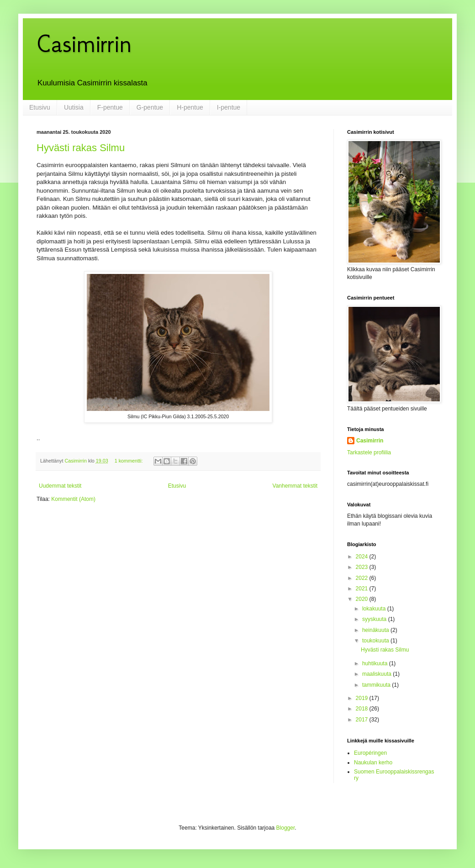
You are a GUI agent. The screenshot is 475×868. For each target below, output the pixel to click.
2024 (363, 557)
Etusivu (40, 107)
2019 (363, 698)
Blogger (286, 828)
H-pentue (190, 107)
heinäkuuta (376, 630)
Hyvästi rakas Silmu (81, 148)
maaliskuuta (377, 674)
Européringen (370, 753)
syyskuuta (375, 619)
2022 (363, 578)
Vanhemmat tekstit (295, 486)
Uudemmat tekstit (60, 486)
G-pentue (150, 107)
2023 (363, 567)
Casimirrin (84, 44)
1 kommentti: (129, 461)
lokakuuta (375, 609)
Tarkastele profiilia (369, 452)
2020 (363, 599)
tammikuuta (377, 685)
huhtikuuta (376, 663)
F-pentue (110, 107)
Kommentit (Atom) (73, 499)
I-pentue (229, 107)
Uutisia (74, 107)
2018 (363, 709)
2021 (363, 589)
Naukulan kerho (373, 763)
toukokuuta (376, 641)
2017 (363, 720)
